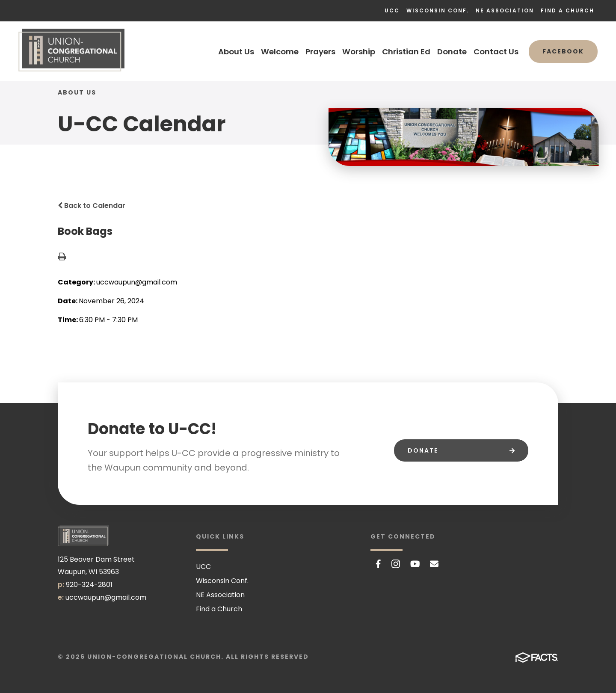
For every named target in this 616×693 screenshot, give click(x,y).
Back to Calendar (92, 206)
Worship (359, 52)
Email (434, 564)
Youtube (415, 564)
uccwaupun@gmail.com (106, 597)
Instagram (396, 564)
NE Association (505, 10)
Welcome (280, 52)
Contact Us (496, 52)
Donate (452, 52)
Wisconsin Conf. (438, 10)
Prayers (320, 52)
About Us (236, 52)
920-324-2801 (89, 585)
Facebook (563, 51)
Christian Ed (406, 52)
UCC (392, 10)
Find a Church (567, 10)
